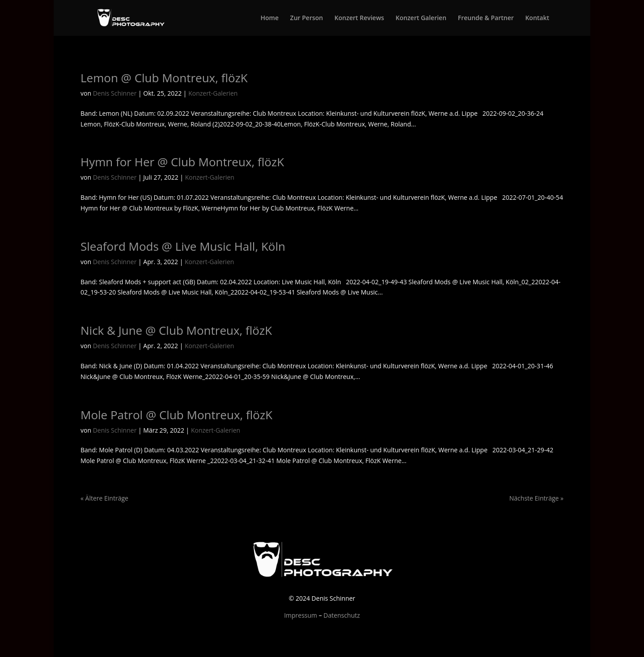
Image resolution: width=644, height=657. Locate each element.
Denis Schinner (115, 93)
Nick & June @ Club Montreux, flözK (176, 330)
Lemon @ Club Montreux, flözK (164, 78)
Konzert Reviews (359, 18)
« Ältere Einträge (104, 498)
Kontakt (537, 18)
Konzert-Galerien (213, 93)
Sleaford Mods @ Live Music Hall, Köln (183, 246)
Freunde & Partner (486, 18)
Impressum (301, 615)
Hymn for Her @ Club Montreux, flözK (182, 162)
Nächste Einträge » (536, 498)
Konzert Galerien (421, 18)
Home (269, 18)
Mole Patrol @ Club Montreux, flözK (176, 415)
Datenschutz (341, 615)
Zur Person (307, 18)
